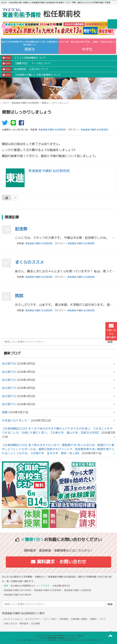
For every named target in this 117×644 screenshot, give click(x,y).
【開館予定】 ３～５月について (26, 63)
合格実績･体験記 (79, 619)
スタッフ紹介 (50, 619)
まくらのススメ (29, 262)
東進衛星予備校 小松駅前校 (78, 590)
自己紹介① (9, 404)
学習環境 (64, 619)
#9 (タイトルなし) (13, 619)
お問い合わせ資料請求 (111, 331)
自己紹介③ (9, 388)
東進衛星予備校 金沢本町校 (18, 590)
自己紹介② (9, 396)
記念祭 (21, 229)
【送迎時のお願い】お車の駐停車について (31, 75)
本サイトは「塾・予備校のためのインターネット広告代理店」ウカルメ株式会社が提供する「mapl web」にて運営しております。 (58, 640)
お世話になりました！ (16, 420)
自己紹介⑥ (9, 364)
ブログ (5, 103)
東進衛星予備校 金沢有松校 (18, 595)
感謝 (5, 412)
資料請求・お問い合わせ (59, 562)
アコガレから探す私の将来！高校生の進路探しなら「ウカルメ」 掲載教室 (58, 636)
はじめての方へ (33, 619)
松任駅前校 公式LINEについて (25, 69)
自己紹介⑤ (9, 372)
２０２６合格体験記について (24, 58)
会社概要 (35, 624)
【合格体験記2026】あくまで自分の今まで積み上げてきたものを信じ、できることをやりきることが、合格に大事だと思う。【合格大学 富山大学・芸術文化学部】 (57, 431)
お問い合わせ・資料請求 (16, 624)
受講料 (93, 619)
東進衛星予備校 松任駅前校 (25, 103)
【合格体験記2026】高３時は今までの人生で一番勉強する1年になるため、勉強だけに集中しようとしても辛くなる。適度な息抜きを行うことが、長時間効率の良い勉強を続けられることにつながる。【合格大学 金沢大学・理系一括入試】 (58, 449)
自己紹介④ (9, 380)
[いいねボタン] (7, 198)
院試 (19, 296)
